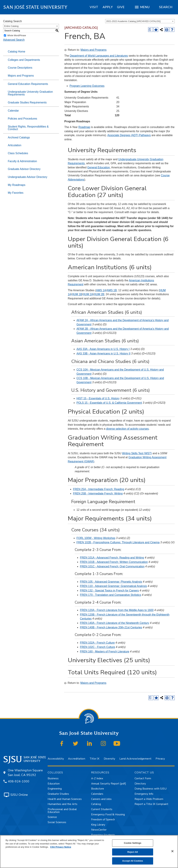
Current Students (102, 809)
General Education (99, 167)
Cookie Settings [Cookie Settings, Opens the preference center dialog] (133, 843)
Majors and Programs (21, 76)
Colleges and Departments (24, 60)
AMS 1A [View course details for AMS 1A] (101, 290)
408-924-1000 (19, 781)
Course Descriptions (20, 68)
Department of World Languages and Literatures (99, 56)
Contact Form (143, 778)
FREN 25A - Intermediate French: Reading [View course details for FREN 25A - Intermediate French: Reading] (99, 489)
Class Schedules (18, 153)
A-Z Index (97, 778)
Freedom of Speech (103, 819)
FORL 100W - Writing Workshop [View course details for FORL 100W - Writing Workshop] (96, 538)
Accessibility (56, 759)
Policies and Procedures (23, 119)
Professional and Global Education (62, 811)
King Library (98, 825)
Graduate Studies (58, 794)
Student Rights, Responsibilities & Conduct (28, 128)
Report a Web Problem (149, 799)
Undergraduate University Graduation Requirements (30, 93)
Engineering (55, 789)
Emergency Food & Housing (108, 814)
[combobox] (140, 21)
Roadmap (84, 127)
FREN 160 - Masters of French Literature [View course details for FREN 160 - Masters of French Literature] (105, 652)
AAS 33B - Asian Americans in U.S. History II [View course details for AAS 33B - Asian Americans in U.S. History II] (103, 354)
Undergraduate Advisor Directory (28, 177)
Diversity (109, 759)
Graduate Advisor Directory (24, 169)
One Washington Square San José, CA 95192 (25, 773)
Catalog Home (17, 52)
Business (53, 778)
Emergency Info (144, 794)
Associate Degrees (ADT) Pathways (129, 135)
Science (52, 817)
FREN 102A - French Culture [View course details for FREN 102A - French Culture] (97, 643)
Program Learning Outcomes (87, 86)
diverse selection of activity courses (127, 429)
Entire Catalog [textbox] (11, 26)
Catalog (96, 804)
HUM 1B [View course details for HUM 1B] (77, 294)
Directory (140, 784)
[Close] (172, 851)
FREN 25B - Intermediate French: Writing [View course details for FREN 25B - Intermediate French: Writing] (98, 494)
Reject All (133, 852)
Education (54, 784)
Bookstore (98, 789)
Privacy (160, 759)
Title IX (94, 759)
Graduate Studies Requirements (27, 102)
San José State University (36, 7)
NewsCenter (99, 830)
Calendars (97, 794)
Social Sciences (57, 822)
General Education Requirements (28, 84)
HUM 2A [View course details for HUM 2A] (88, 294)
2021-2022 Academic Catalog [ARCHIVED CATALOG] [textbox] (133, 21)
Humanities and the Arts (62, 804)
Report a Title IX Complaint (151, 804)
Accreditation (77, 759)
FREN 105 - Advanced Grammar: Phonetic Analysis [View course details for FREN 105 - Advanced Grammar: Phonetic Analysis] (111, 582)
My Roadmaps (17, 185)
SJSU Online (19, 795)
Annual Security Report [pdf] (109, 784)
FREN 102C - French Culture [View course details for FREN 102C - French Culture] (98, 647)
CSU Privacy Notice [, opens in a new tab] (61, 847)
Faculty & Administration (22, 161)
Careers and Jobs (101, 799)
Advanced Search (14, 40)
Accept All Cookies (133, 861)
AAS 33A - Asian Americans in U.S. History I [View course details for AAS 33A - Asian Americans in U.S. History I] (103, 349)
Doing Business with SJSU (151, 789)
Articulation (15, 145)
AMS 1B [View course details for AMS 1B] (112, 290)
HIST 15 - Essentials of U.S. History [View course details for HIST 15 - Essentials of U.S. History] (98, 398)
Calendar (13, 111)
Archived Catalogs (19, 137)
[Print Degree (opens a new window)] (150, 30)
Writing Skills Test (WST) (137, 453)
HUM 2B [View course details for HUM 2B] (99, 294)
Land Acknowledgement (135, 759)
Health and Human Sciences (65, 799)
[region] (94, 7)
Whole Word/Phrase (17, 36)
